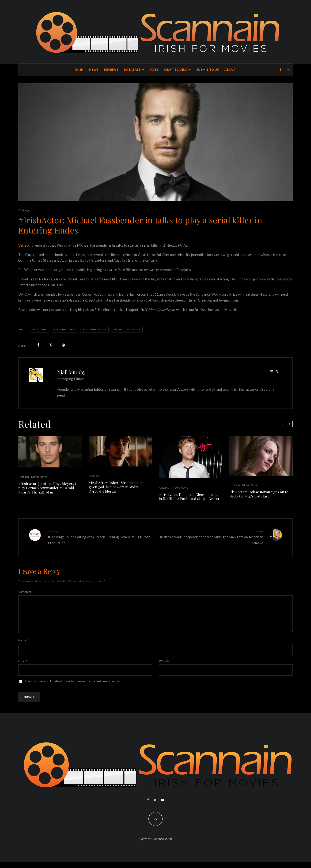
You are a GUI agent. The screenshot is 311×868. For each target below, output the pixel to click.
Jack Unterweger (95, 330)
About (230, 70)
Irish (79, 70)
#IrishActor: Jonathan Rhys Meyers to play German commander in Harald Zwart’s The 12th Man (48, 488)
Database (132, 70)
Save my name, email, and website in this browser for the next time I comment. (73, 687)
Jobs (154, 70)
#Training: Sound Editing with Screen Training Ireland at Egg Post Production (100, 537)
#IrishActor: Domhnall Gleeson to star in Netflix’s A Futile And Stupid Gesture (190, 497)
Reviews (111, 70)
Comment (26, 592)
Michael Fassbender (127, 330)
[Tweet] (51, 345)
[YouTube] (163, 806)
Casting (24, 210)
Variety (24, 245)
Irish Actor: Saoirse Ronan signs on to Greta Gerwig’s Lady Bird (259, 494)
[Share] (38, 345)
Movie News (39, 477)
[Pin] (63, 345)
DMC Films (40, 330)
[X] (288, 70)
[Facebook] (281, 70)
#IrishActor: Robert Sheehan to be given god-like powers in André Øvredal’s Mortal (116, 487)
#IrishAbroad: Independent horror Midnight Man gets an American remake (211, 537)
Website (164, 667)
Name (23, 646)
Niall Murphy (71, 372)
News (94, 70)
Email (23, 667)
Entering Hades (65, 330)
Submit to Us (208, 70)
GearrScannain (177, 70)
